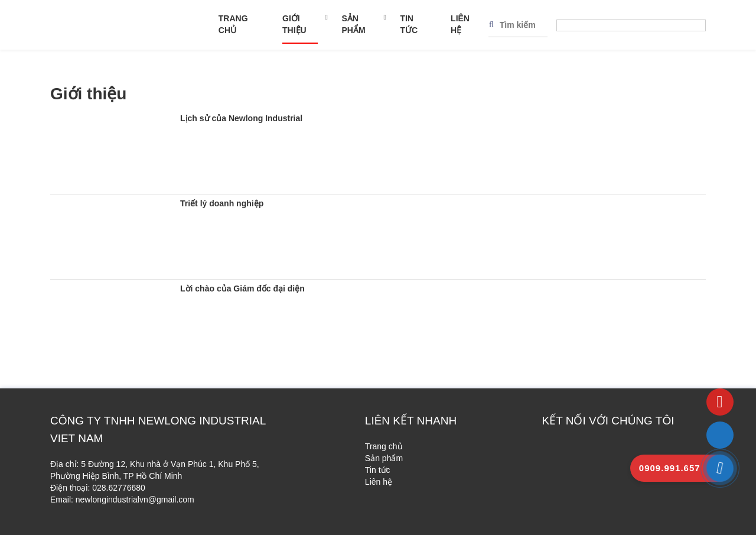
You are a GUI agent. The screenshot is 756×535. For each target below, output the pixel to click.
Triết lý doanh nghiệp (222, 203)
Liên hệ (460, 24)
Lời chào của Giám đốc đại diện (242, 288)
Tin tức (409, 24)
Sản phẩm (353, 24)
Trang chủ (233, 24)
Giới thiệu (294, 24)
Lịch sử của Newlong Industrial (241, 118)
